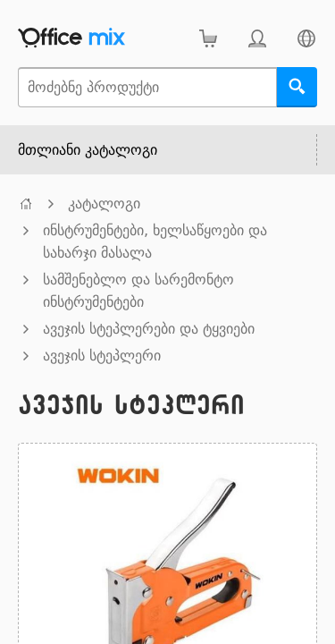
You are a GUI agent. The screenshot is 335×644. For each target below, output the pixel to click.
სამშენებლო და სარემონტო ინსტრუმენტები (138, 291)
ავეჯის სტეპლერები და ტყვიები (149, 329)
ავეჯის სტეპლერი (102, 356)
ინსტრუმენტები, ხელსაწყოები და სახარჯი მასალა (155, 241)
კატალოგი (104, 203)
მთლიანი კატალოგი (88, 150)
